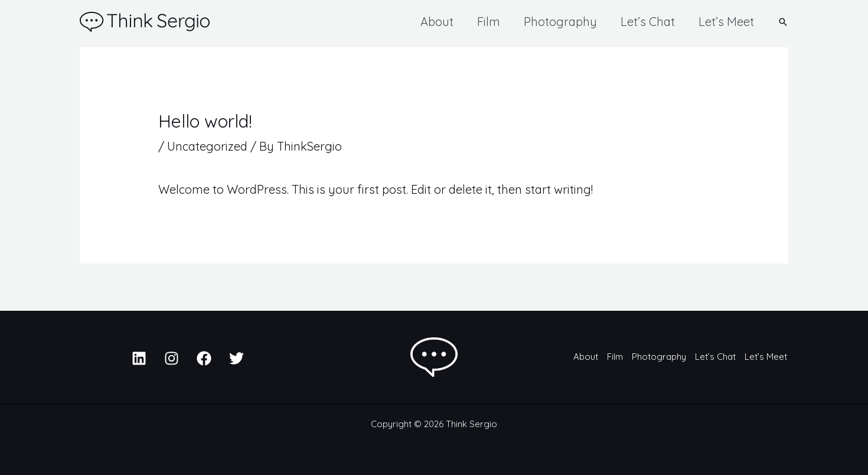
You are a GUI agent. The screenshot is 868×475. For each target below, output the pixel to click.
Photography (560, 22)
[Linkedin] (139, 358)
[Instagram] (172, 358)
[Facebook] (204, 358)
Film (489, 22)
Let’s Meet (726, 22)
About (437, 22)
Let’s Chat (648, 22)
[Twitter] (236, 358)
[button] (783, 22)
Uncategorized (207, 146)
